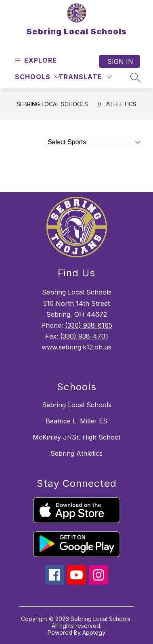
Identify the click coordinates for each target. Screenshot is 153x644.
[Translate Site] (85, 77)
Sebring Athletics (76, 453)
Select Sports (67, 142)
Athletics (121, 104)
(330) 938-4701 (84, 336)
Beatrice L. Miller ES (76, 421)
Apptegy (94, 632)
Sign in (120, 61)
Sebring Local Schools (52, 104)
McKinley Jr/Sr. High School (76, 437)
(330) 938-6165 (89, 325)
